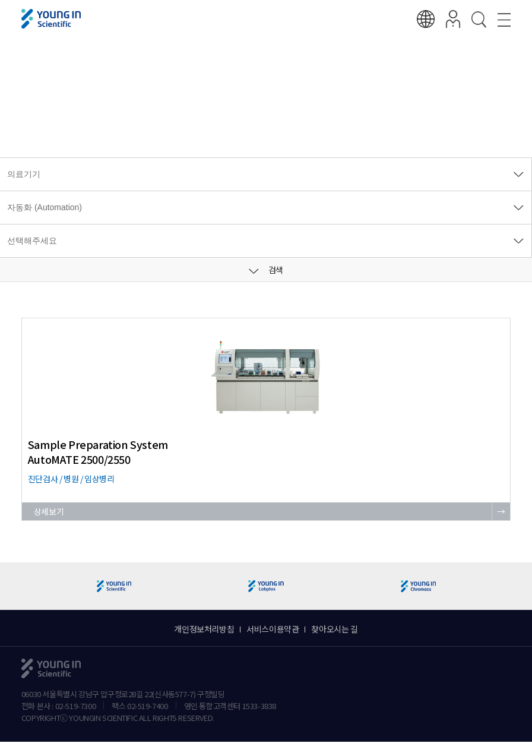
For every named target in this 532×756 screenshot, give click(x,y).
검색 (266, 270)
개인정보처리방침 (204, 629)
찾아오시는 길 (334, 629)
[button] (518, 586)
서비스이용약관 (273, 629)
